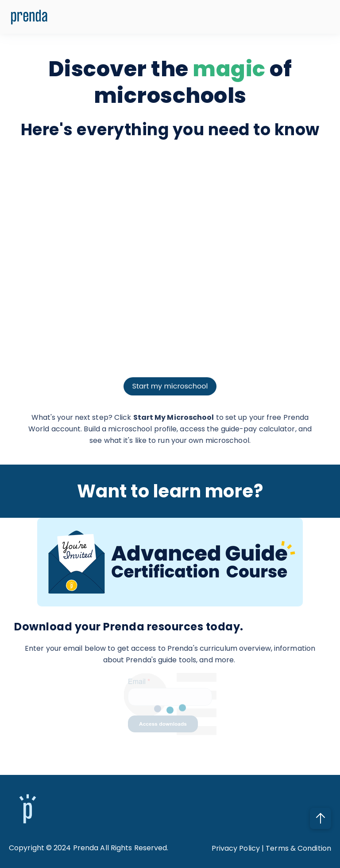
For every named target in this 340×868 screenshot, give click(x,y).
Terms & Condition (298, 848)
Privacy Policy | (239, 848)
